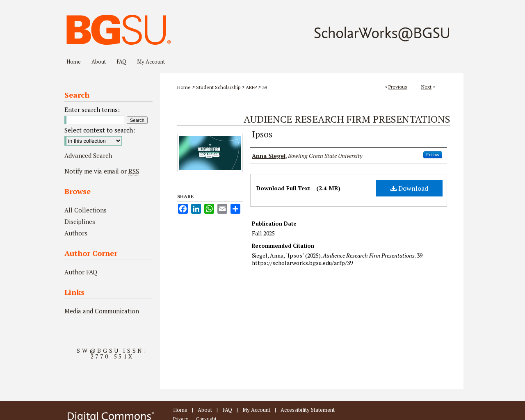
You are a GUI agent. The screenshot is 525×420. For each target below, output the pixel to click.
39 (265, 87)
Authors (76, 233)
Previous (398, 87)
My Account (256, 410)
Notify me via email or (102, 171)
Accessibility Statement (308, 410)
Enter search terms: (92, 110)
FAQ (227, 410)
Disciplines (80, 221)
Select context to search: (100, 130)
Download (409, 188)
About (205, 410)
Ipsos (262, 134)
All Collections (86, 210)
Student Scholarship (218, 87)
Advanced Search (88, 155)
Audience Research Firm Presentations (347, 119)
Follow (433, 155)
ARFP (251, 87)
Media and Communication (102, 311)
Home (184, 87)
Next (426, 87)
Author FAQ (81, 272)
